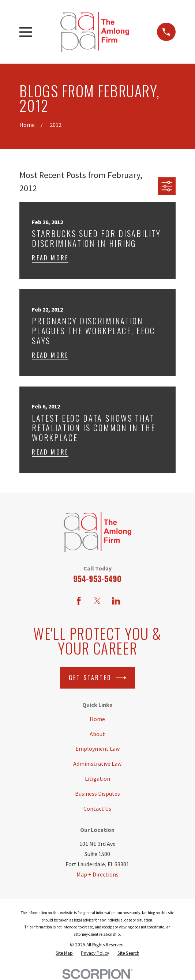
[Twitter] (97, 601)
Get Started (97, 678)
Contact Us (97, 808)
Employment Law (97, 749)
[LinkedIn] (116, 601)
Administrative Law (97, 764)
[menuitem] (64, 953)
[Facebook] (79, 601)
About (97, 734)
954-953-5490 (97, 579)
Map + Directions (97, 874)
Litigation (97, 779)
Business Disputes (97, 794)
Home (97, 719)
